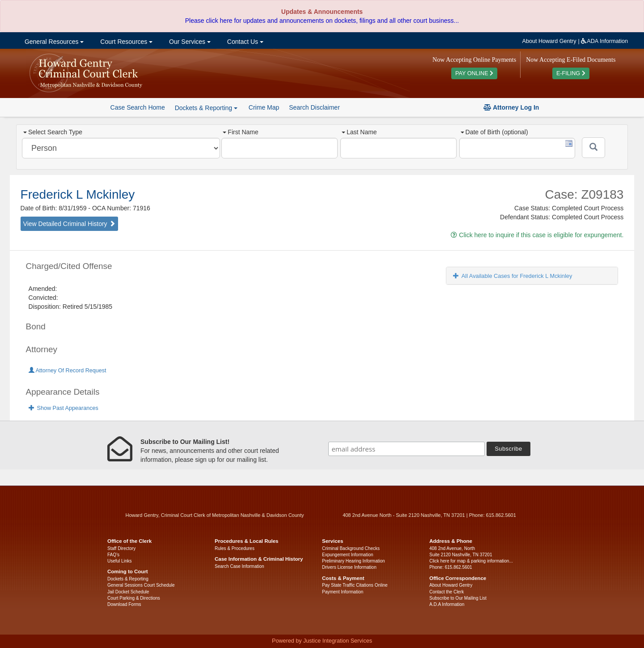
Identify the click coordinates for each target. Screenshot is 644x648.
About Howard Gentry (549, 41)
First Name (240, 132)
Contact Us (244, 42)
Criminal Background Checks (351, 548)
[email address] (407, 449)
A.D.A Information (447, 604)
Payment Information (343, 592)
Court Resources (125, 42)
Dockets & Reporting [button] (206, 108)
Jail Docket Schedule (128, 592)
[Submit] (593, 148)
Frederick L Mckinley (78, 194)
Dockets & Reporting (128, 579)
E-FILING (571, 73)
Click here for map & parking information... (471, 561)
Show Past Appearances (64, 408)
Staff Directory (121, 548)
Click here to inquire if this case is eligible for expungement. (537, 235)
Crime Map (264, 107)
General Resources (53, 42)
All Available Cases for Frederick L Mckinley (513, 276)
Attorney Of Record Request (68, 371)
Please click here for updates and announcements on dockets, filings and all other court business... (322, 21)
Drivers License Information (349, 567)
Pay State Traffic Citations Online (355, 585)
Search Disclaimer (314, 107)
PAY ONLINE (474, 73)
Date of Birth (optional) (494, 132)
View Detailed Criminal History (69, 224)
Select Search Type (53, 132)
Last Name (359, 132)
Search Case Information (239, 566)
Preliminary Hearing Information (354, 561)
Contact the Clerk (447, 592)
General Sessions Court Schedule (141, 585)
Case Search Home (138, 107)
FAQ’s (113, 555)
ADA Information (604, 41)
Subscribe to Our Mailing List (458, 598)
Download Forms (124, 604)
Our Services (189, 42)
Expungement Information (348, 555)
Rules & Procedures (235, 548)
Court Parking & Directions (134, 598)
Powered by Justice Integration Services (322, 641)
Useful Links (119, 561)
